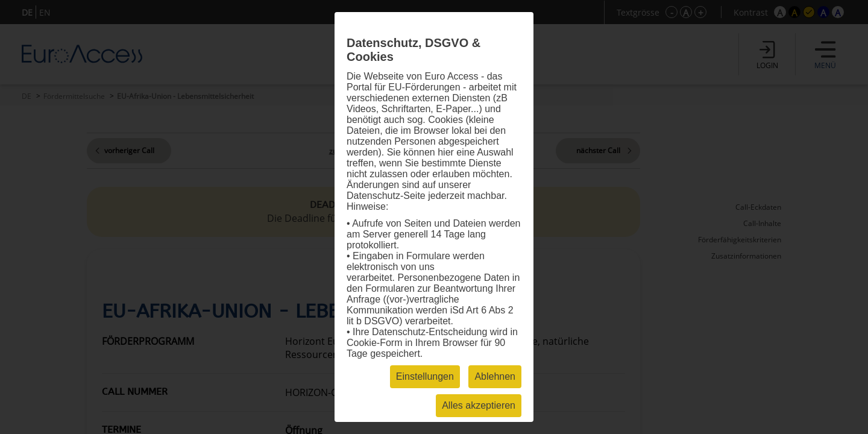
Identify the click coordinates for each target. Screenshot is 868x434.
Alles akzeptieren (479, 405)
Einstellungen (425, 376)
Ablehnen (495, 376)
